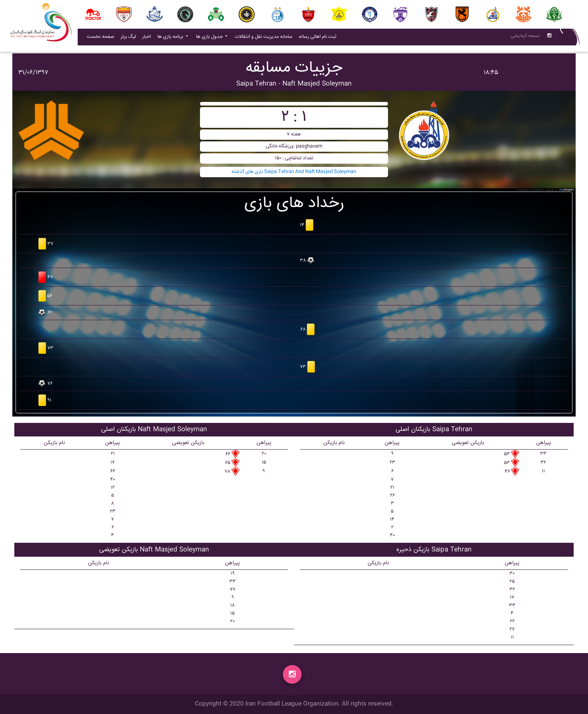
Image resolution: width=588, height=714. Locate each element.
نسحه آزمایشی (525, 38)
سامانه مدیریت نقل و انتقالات (265, 38)
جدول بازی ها (210, 38)
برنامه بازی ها (171, 38)
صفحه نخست (101, 38)
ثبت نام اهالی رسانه (319, 38)
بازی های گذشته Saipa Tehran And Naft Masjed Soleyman (294, 172)
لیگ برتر (128, 38)
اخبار (148, 38)
